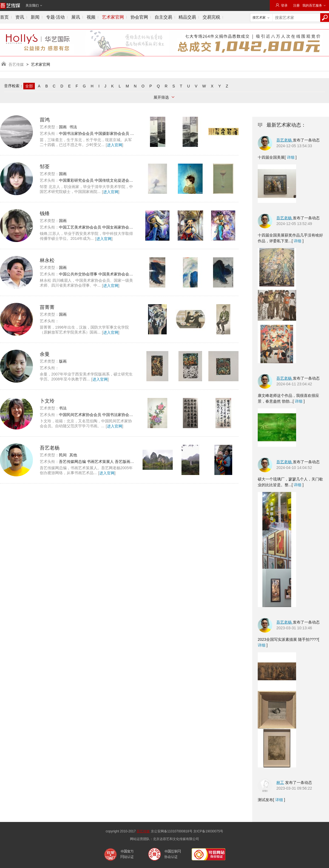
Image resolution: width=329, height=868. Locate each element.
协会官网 (139, 17)
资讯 (20, 17)
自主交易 (163, 17)
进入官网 (115, 145)
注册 (296, 5)
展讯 (76, 17)
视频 (91, 17)
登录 (281, 5)
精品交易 (187, 17)
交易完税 (211, 17)
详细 (291, 157)
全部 (29, 86)
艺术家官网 (113, 17)
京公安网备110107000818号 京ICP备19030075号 (187, 831)
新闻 (35, 17)
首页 (4, 17)
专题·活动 (55, 17)
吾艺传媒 (16, 64)
